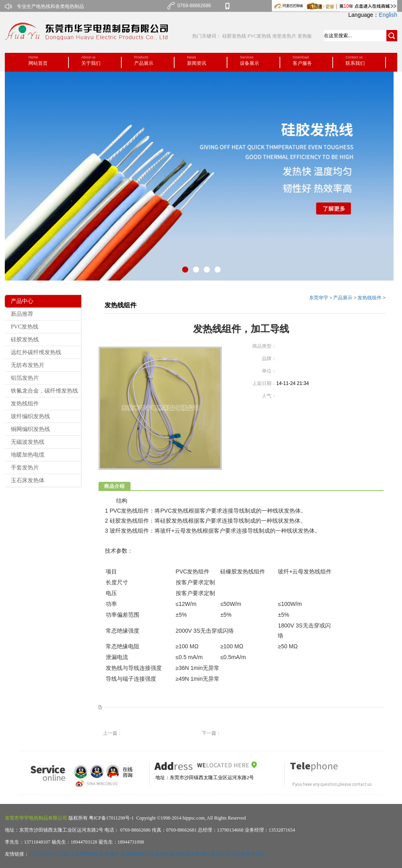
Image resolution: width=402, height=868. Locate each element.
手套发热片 (25, 468)
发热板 (305, 36)
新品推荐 (22, 314)
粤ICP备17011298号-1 (111, 818)
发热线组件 (25, 404)
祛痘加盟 (165, 854)
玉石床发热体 (28, 480)
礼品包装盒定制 (248, 854)
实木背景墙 (188, 854)
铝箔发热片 (25, 378)
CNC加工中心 (43, 854)
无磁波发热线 (28, 442)
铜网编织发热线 (30, 429)
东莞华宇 (319, 298)
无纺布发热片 (28, 365)
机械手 (112, 854)
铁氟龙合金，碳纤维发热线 (44, 391)
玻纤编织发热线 (30, 416)
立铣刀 (66, 854)
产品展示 (343, 298)
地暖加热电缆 (28, 455)
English (388, 15)
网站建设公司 (215, 854)
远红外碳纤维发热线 (36, 352)
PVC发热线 (259, 36)
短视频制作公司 (137, 854)
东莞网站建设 (89, 854)
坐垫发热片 (284, 36)
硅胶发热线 (235, 36)
